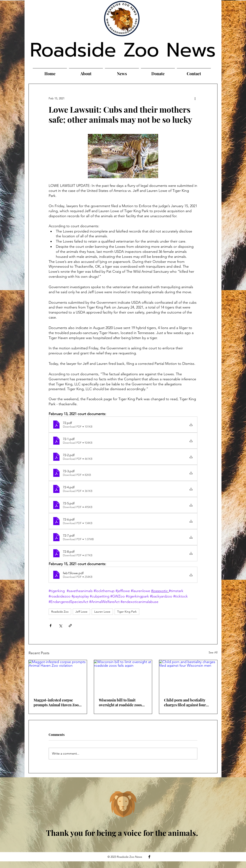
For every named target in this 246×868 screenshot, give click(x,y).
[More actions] (195, 98)
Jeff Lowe (81, 612)
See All (213, 652)
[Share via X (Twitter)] (60, 626)
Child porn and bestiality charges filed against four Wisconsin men (185, 702)
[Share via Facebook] (51, 626)
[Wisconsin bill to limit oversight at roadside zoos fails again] (123, 676)
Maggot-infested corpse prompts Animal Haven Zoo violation (56, 702)
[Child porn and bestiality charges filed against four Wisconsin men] (188, 676)
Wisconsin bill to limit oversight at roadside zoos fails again (120, 702)
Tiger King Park (127, 612)
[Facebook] (149, 857)
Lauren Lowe (102, 612)
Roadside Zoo (60, 612)
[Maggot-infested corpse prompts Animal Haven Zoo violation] (58, 676)
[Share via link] (70, 626)
